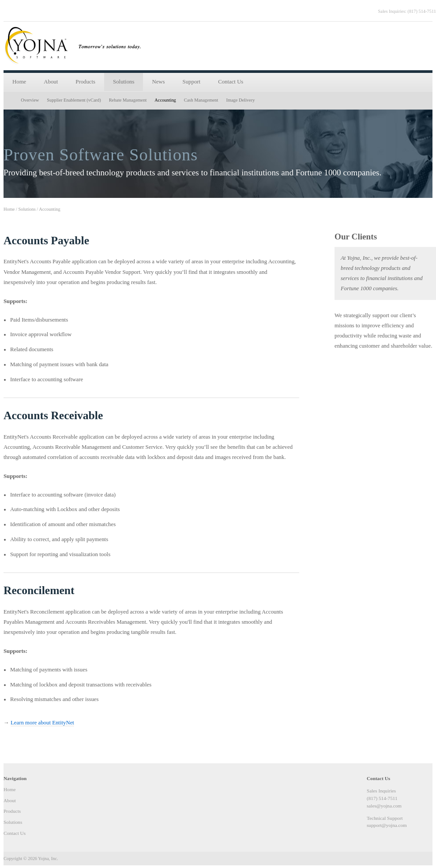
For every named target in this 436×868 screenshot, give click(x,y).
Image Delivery (240, 100)
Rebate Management (128, 100)
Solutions (124, 82)
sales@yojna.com (384, 806)
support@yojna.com (387, 825)
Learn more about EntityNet (42, 723)
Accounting (165, 100)
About (51, 82)
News (158, 82)
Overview (30, 100)
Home (19, 82)
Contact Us (231, 82)
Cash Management (201, 100)
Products (85, 82)
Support (192, 82)
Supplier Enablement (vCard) (74, 100)
